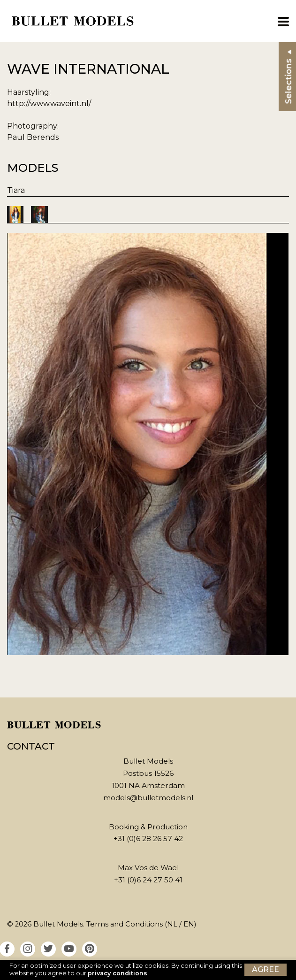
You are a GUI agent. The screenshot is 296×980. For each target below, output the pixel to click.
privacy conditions (118, 973)
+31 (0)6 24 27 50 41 (148, 880)
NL (172, 924)
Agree (266, 969)
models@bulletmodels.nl (148, 798)
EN (189, 924)
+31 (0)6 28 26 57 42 (148, 838)
